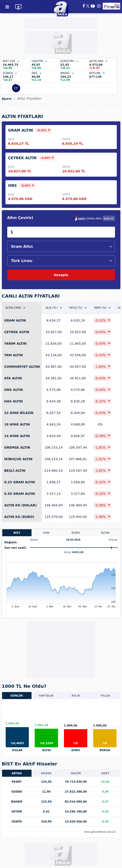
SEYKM (17, 812)
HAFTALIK (46, 696)
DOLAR (17, 750)
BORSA (105, 750)
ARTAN (17, 773)
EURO (76, 533)
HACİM (76, 773)
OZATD (17, 822)
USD (46, 533)
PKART (17, 782)
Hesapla (61, 275)
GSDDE (17, 792)
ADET (105, 773)
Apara (7, 99)
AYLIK (76, 696)
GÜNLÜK (17, 696)
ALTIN (105, 533)
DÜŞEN (46, 773)
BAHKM (17, 802)
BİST (17, 533)
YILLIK (105, 696)
